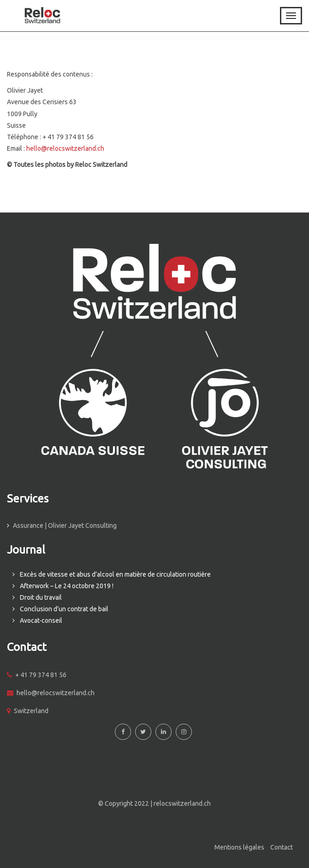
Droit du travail (41, 597)
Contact (282, 847)
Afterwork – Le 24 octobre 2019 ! (67, 586)
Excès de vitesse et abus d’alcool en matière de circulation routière (115, 574)
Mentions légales (239, 847)
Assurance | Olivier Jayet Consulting (65, 526)
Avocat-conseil (41, 620)
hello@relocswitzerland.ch (65, 148)
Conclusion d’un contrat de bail (64, 609)
